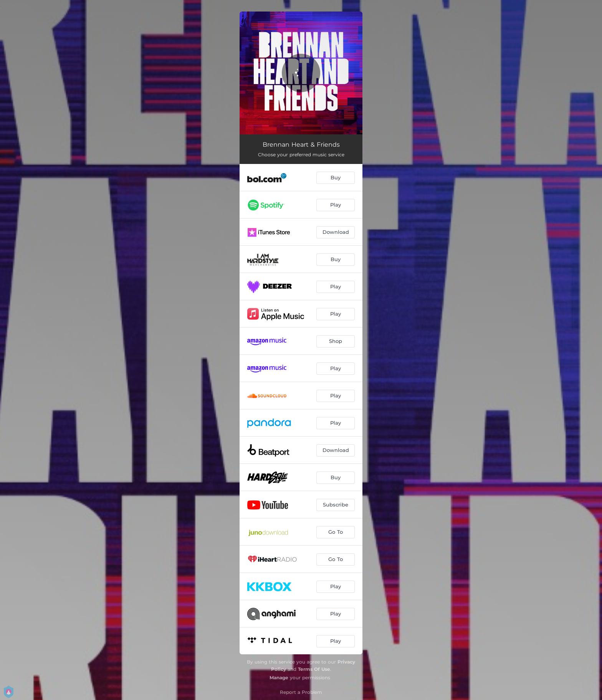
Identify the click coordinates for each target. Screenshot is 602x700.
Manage (279, 678)
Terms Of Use (314, 669)
